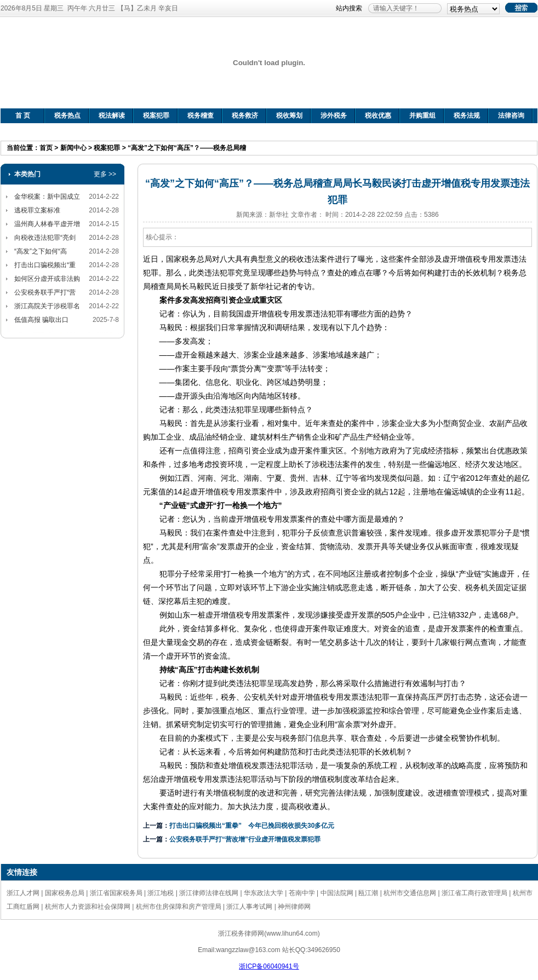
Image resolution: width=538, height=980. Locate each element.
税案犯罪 (156, 116)
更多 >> (105, 174)
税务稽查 (201, 116)
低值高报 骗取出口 (41, 320)
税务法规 (467, 116)
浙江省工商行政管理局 (474, 893)
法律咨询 (511, 116)
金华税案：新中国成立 (47, 197)
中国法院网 (337, 893)
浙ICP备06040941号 (269, 966)
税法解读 (112, 116)
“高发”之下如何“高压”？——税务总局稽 (187, 148)
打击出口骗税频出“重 (45, 265)
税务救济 (245, 116)
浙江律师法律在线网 (209, 893)
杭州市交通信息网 (410, 893)
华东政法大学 (264, 893)
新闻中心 (73, 148)
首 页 (23, 116)
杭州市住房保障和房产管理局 (179, 907)
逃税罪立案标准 (37, 210)
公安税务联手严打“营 (45, 292)
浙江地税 (161, 893)
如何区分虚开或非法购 (47, 279)
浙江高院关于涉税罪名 (47, 306)
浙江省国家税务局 (116, 893)
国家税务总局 (65, 893)
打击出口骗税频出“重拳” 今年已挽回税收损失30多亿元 (252, 826)
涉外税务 (334, 116)
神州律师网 (294, 907)
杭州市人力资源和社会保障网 (88, 907)
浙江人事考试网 (249, 907)
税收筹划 (289, 116)
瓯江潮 (368, 893)
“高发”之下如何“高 (41, 251)
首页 (46, 148)
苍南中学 (302, 893)
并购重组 (422, 116)
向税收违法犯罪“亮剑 (45, 238)
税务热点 (67, 116)
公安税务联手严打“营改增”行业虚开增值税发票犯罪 (245, 839)
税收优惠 (378, 116)
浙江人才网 (23, 893)
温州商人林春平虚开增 (47, 224)
